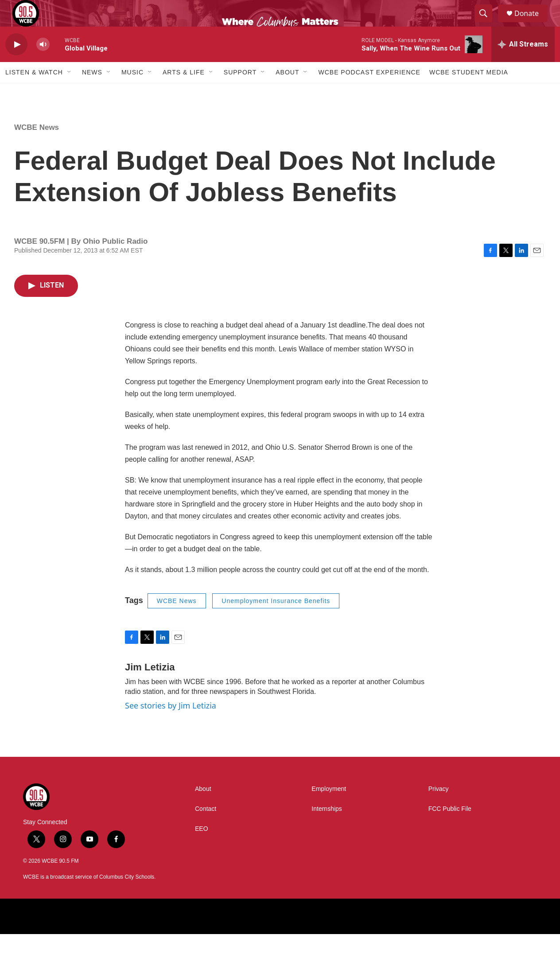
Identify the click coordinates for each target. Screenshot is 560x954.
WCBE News (37, 147)
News (92, 92)
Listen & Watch (34, 92)
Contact (206, 829)
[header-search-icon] (487, 23)
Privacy (439, 809)
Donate (532, 23)
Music (132, 92)
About (287, 92)
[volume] (43, 64)
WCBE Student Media (469, 92)
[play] (16, 64)
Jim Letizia (150, 687)
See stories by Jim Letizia (171, 725)
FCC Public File (450, 829)
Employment (329, 809)
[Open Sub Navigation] (70, 92)
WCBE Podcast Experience (369, 92)
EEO (202, 849)
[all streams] (523, 64)
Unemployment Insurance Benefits (276, 621)
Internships (327, 829)
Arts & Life (184, 92)
